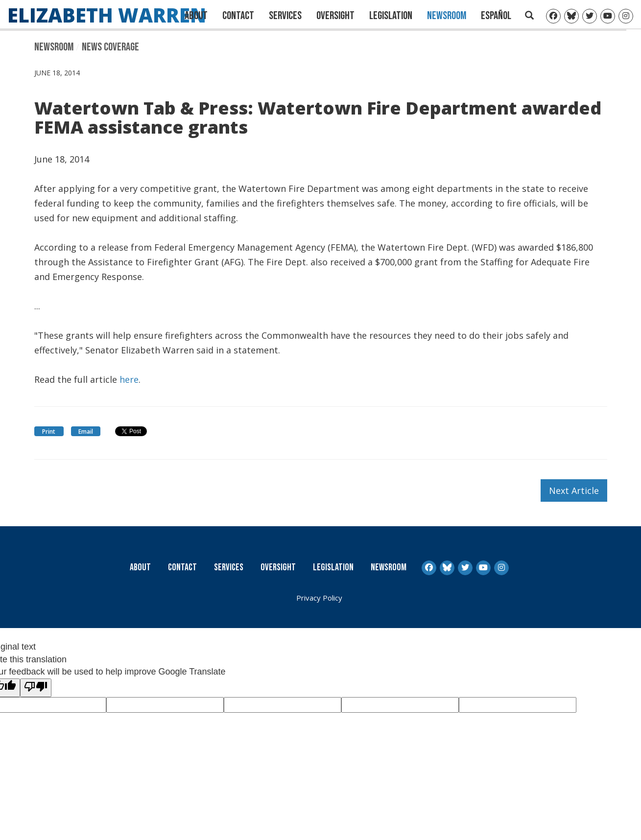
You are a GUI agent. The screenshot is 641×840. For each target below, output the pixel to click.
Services (285, 16)
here (129, 379)
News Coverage (110, 47)
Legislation (391, 16)
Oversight (335, 16)
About (196, 16)
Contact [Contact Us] (238, 16)
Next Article (574, 490)
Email (86, 432)
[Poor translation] (36, 688)
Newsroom (447, 16)
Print (49, 432)
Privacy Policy (319, 598)
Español (496, 16)
